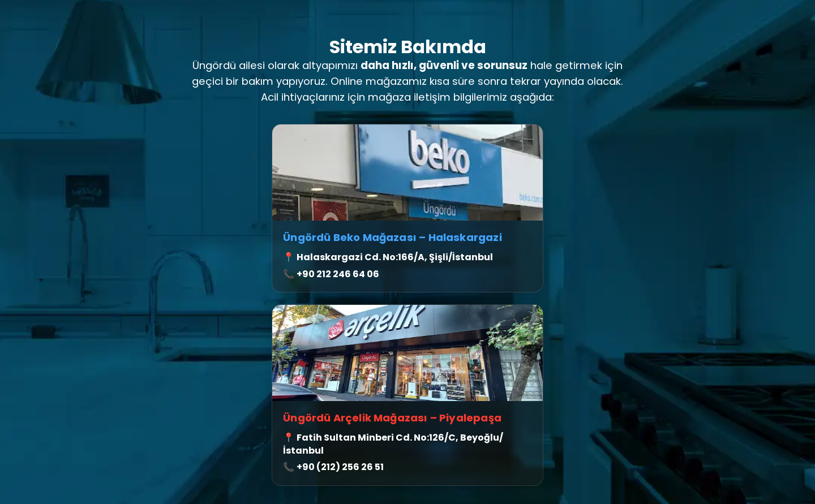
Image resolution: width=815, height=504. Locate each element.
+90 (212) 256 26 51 (340, 467)
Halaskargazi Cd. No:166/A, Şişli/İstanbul (395, 257)
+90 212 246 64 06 (338, 274)
